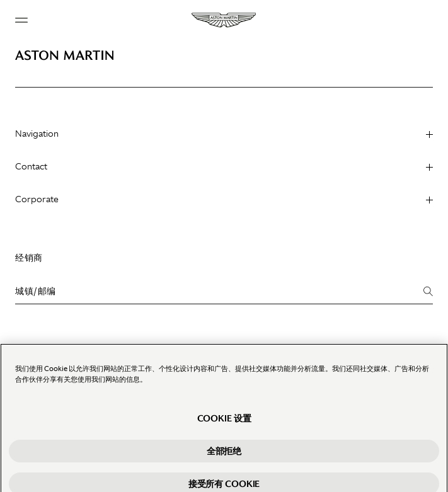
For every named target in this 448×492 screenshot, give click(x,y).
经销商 (29, 258)
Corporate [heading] (224, 199)
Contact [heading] (224, 166)
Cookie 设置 (224, 424)
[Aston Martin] (224, 20)
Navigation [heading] (224, 134)
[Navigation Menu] (21, 20)
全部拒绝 (224, 457)
